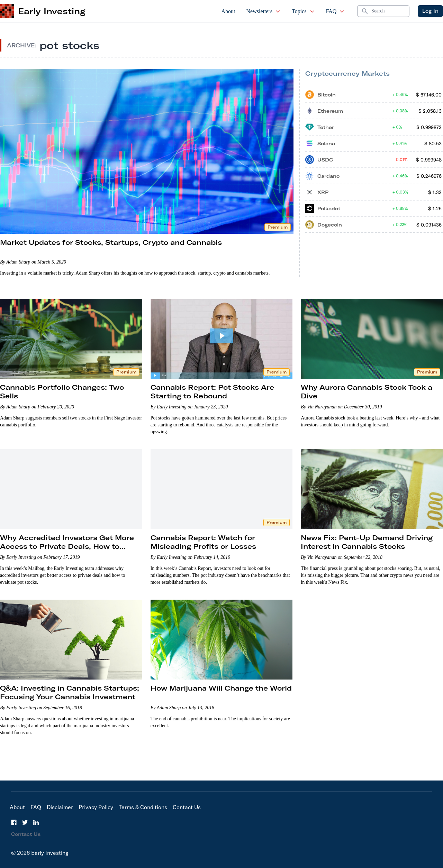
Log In (430, 11)
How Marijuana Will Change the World (221, 688)
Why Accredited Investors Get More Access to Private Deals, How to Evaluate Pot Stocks (67, 546)
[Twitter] (25, 822)
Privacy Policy (96, 807)
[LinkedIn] (36, 822)
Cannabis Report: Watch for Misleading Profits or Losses (203, 542)
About (228, 11)
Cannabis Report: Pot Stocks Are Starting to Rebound (212, 391)
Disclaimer (60, 807)
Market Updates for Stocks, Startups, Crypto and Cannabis (111, 242)
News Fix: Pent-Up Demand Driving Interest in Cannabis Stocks (367, 542)
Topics (303, 11)
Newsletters (264, 11)
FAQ (336, 11)
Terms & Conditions (143, 807)
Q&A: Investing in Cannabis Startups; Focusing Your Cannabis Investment (70, 692)
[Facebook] (14, 822)
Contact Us (187, 807)
